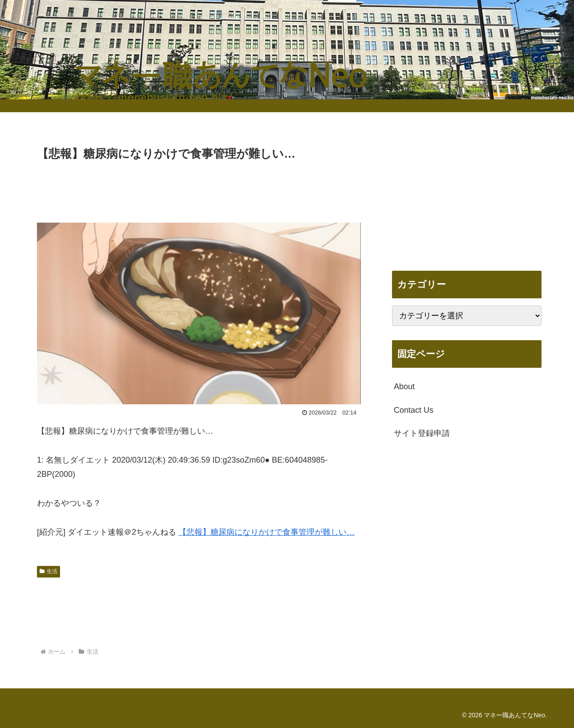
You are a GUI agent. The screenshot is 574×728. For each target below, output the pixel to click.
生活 (49, 571)
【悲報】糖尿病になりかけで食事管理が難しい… (267, 532)
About (404, 386)
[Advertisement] (199, 188)
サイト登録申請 (422, 433)
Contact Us (414, 410)
